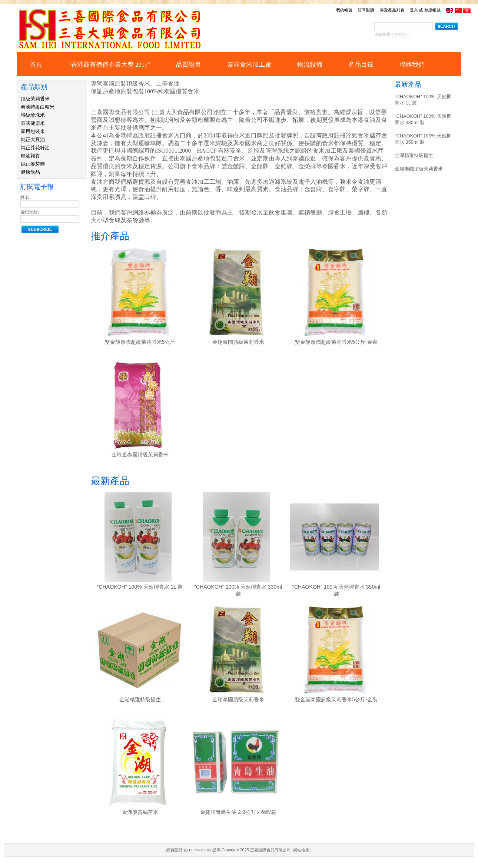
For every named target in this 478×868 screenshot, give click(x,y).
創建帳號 (432, 10)
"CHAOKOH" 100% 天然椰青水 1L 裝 (140, 587)
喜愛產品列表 (392, 10)
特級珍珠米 (33, 115)
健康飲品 (30, 172)
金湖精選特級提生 (140, 699)
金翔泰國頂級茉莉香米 (238, 342)
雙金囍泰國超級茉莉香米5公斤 (140, 342)
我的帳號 (344, 10)
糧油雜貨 (30, 156)
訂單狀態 (366, 10)
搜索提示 (402, 34)
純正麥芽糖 (33, 164)
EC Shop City (200, 850)
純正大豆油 (33, 139)
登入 (414, 10)
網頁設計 (175, 850)
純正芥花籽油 (35, 148)
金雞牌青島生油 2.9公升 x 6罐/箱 (238, 812)
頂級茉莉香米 (35, 99)
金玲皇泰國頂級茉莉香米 (140, 455)
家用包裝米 (33, 131)
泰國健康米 (33, 123)
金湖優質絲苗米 (140, 812)
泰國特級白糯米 (38, 107)
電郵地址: (30, 212)
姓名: (25, 197)
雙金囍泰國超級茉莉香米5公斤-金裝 (336, 342)
